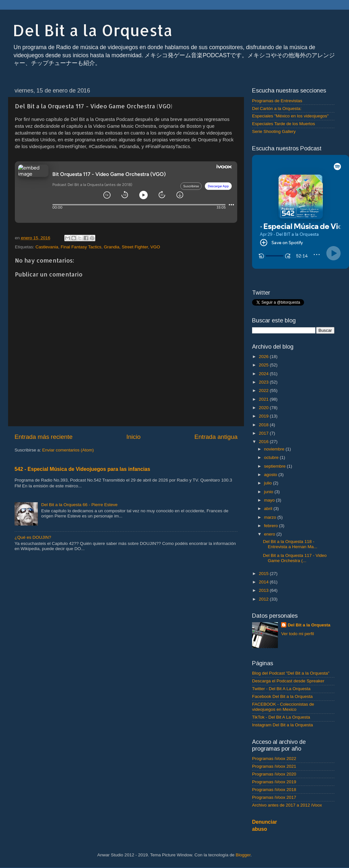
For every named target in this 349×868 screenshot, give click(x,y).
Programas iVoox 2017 (274, 797)
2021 (264, 399)
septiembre (275, 466)
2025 (264, 365)
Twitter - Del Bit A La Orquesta (281, 689)
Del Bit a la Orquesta (93, 30)
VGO (155, 247)
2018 (264, 425)
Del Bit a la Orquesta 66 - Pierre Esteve (79, 505)
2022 (264, 391)
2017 (264, 433)
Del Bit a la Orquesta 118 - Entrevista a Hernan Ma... (290, 544)
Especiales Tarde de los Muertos (284, 124)
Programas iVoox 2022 (274, 759)
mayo (270, 500)
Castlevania (47, 247)
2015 (264, 574)
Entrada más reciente (44, 437)
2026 (264, 357)
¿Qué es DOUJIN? (33, 537)
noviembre (275, 449)
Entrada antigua (216, 437)
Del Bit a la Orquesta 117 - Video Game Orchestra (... (295, 558)
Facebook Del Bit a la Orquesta (282, 696)
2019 (264, 416)
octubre (272, 457)
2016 (264, 442)
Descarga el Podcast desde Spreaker (288, 681)
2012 (264, 599)
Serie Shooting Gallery (274, 131)
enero (270, 534)
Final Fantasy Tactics (81, 247)
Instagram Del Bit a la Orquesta (282, 725)
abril (269, 509)
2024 (264, 374)
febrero (272, 526)
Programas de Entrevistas (277, 101)
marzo (271, 517)
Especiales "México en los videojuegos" (290, 116)
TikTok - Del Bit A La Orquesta (281, 717)
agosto (271, 475)
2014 (264, 582)
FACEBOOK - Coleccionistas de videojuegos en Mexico (283, 707)
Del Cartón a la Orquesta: (277, 108)
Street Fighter (135, 247)
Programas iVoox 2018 (274, 790)
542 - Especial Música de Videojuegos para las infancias (82, 469)
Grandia (111, 247)
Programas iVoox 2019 (274, 782)
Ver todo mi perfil (297, 634)
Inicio (133, 437)
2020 (264, 408)
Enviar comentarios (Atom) (68, 450)
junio (269, 492)
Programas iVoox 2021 (274, 766)
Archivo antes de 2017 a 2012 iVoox (287, 805)
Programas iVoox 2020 (274, 774)
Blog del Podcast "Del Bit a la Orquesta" (291, 673)
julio (269, 483)
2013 (264, 590)
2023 (264, 382)
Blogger (243, 855)
